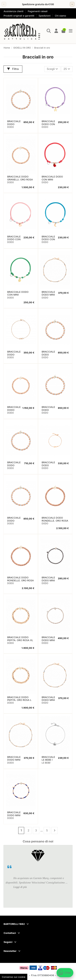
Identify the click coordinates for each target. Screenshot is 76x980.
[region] (38, 4)
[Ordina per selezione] (52, 69)
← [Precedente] (4, 4)
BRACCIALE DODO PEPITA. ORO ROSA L (19, 699)
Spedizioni (45, 16)
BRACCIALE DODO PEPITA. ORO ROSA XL (20, 639)
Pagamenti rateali (38, 11)
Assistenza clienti (14, 11)
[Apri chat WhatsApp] (65, 973)
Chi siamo (60, 16)
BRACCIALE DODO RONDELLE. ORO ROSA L (55, 521)
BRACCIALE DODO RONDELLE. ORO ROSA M (20, 580)
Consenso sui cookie (14, 977)
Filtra (13, 69)
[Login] (56, 31)
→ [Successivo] (72, 4)
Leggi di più (20, 887)
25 (67, 69)
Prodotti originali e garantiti (19, 16)
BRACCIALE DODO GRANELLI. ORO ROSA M (20, 179)
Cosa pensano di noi (38, 841)
